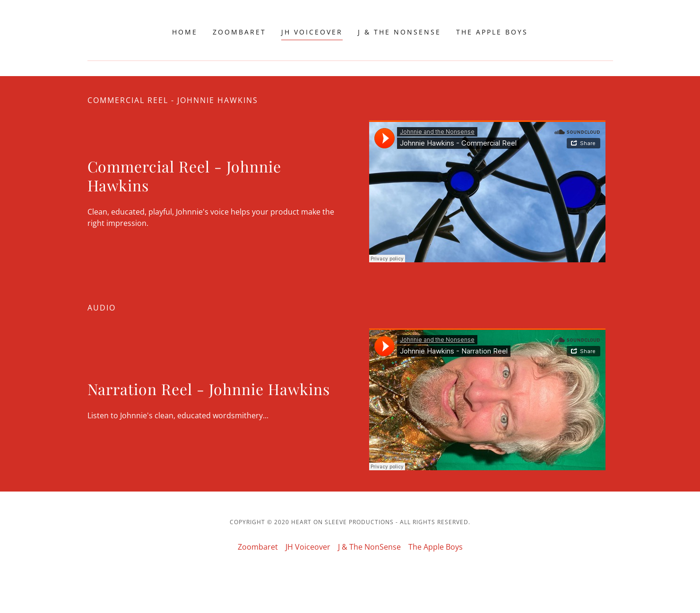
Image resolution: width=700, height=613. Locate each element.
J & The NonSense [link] (399, 32)
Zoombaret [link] (239, 32)
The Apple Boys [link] (492, 32)
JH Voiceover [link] (312, 32)
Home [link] (185, 32)
